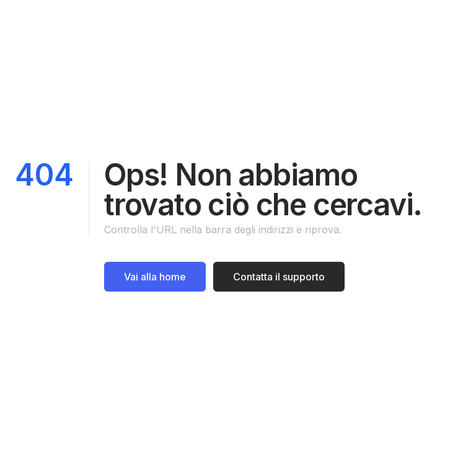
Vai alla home (155, 277)
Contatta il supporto (279, 277)
